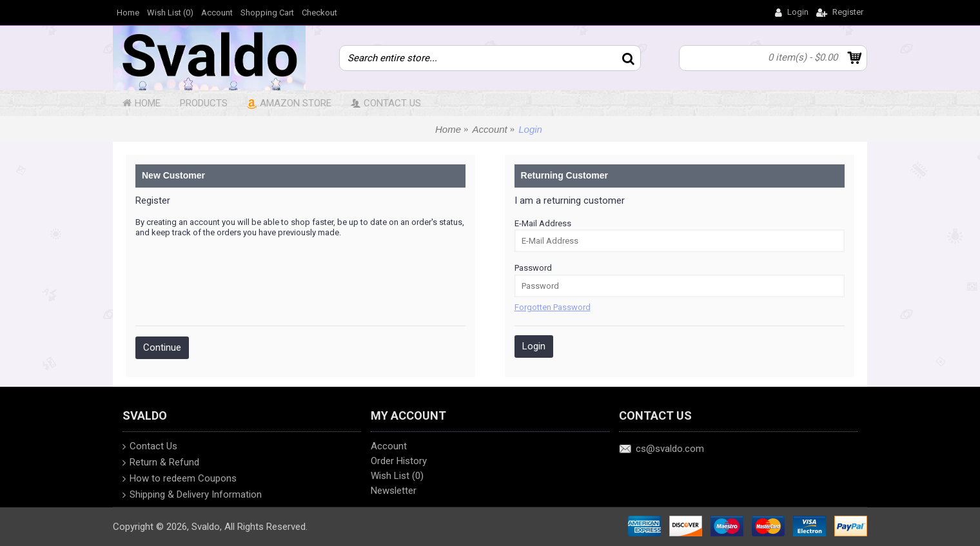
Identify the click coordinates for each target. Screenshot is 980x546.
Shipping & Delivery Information (192, 496)
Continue (162, 347)
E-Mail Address (543, 223)
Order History (399, 461)
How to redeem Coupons (180, 480)
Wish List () (397, 476)
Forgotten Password (553, 307)
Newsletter (394, 491)
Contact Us (150, 447)
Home (448, 129)
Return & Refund (161, 463)
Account (490, 129)
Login (530, 129)
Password (533, 268)
